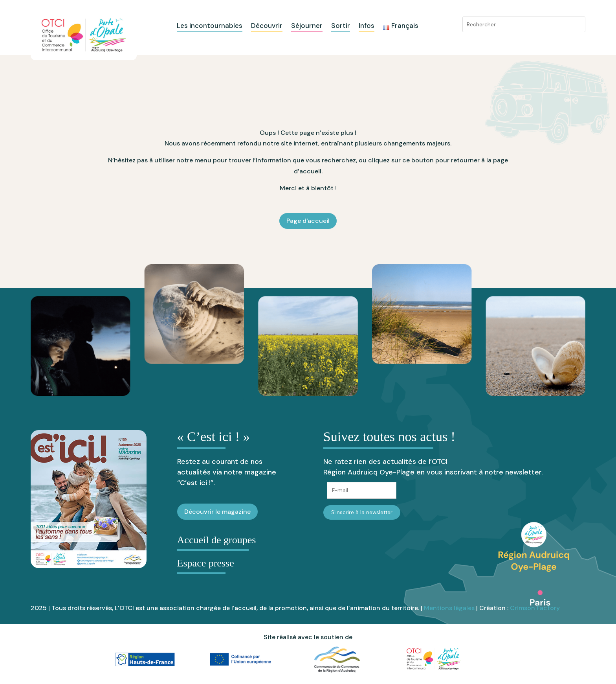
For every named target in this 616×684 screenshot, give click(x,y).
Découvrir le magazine (217, 512)
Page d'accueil (308, 221)
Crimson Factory (535, 608)
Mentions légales (449, 608)
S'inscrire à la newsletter (362, 512)
